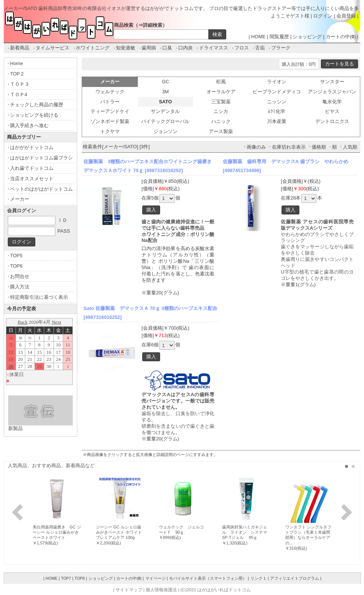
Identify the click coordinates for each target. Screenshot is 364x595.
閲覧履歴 (279, 37)
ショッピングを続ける (34, 115)
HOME (258, 37)
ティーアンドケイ (110, 111)
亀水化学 (332, 102)
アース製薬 (221, 131)
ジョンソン (165, 131)
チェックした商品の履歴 (37, 105)
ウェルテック (110, 92)
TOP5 (16, 256)
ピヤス (332, 111)
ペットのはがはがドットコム (41, 189)
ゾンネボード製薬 (110, 121)
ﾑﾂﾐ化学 (277, 111)
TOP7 (66, 578)
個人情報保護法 (161, 590)
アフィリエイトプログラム (295, 578)
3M (165, 92)
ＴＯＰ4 (19, 95)
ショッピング (307, 37)
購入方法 (20, 287)
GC (166, 82)
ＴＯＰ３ (20, 84)
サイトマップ (129, 590)
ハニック (221, 121)
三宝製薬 (221, 102)
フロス (242, 48)
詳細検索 (153, 25)
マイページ (155, 578)
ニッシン (277, 102)
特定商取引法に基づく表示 (39, 297)
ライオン (277, 82)
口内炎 (186, 48)
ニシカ (221, 111)
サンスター (332, 82)
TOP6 (16, 266)
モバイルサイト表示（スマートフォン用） (208, 578)
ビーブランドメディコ (277, 92)
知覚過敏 (126, 48)
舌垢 (260, 48)
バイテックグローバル (165, 121)
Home (17, 63)
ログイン (323, 16)
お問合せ (20, 276)
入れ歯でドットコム (32, 168)
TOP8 (80, 578)
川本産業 (277, 121)
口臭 (167, 48)
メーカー (20, 199)
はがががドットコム (32, 147)
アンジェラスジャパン (332, 92)
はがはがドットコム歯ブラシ (41, 158)
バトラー (110, 102)
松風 (221, 82)
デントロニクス (332, 121)
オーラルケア (221, 92)
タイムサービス (53, 48)
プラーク (281, 48)
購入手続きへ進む (29, 125)
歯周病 (149, 48)
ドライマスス (214, 48)
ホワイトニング (93, 48)
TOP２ (17, 74)
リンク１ (259, 578)
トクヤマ (110, 131)
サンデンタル (165, 111)
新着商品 (20, 48)
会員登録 (346, 16)
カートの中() (341, 37)
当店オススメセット (32, 179)
